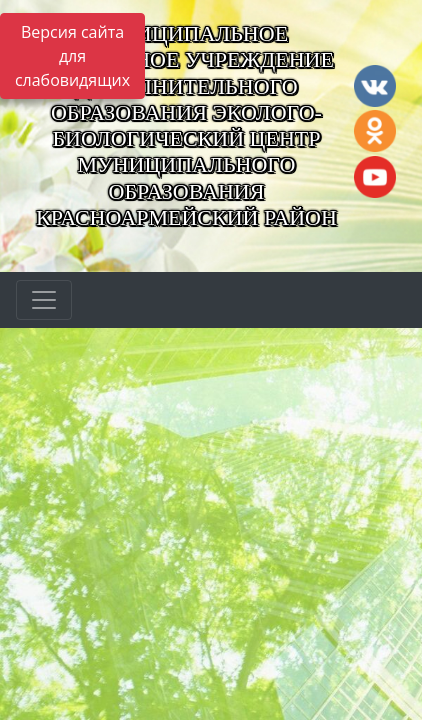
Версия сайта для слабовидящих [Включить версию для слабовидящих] (72, 56)
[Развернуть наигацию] (44, 300)
